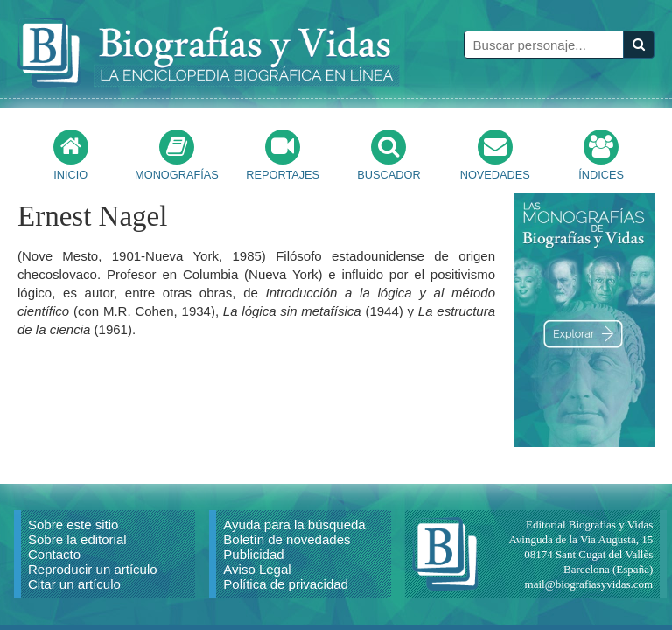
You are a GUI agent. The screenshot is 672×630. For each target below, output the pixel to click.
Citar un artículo (74, 584)
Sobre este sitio (73, 525)
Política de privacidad (286, 584)
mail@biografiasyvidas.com (589, 584)
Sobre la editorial (77, 539)
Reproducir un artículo (93, 569)
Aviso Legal (257, 569)
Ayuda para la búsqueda (294, 525)
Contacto (54, 554)
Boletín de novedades (287, 539)
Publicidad (253, 554)
